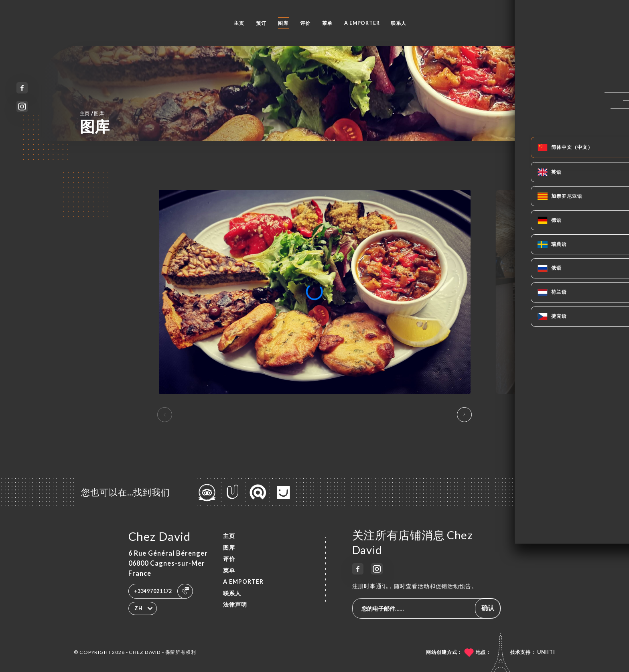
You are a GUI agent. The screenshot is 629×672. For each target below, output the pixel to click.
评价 (305, 23)
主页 (239, 23)
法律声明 (235, 604)
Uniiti (546, 652)
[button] (464, 415)
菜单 (327, 23)
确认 (488, 608)
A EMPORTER (362, 23)
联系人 (399, 23)
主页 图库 (92, 113)
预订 (261, 23)
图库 (283, 23)
